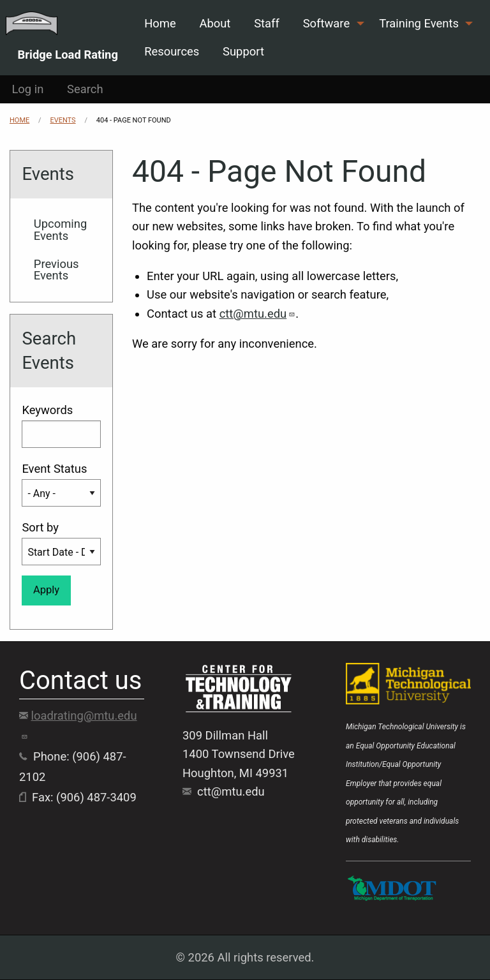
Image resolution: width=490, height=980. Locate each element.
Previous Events (56, 270)
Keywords (47, 410)
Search (85, 89)
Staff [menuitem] (267, 23)
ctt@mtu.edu (258, 314)
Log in (27, 89)
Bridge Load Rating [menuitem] (68, 54)
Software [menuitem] (326, 23)
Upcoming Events (60, 229)
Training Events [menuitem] (419, 23)
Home (19, 120)
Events (63, 120)
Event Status (54, 469)
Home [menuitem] (160, 23)
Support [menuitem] (243, 51)
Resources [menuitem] (172, 51)
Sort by (40, 527)
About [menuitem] (215, 23)
